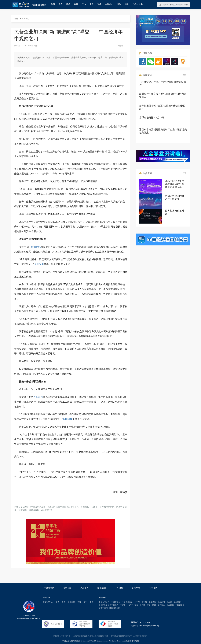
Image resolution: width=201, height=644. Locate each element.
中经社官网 (49, 588)
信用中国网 (103, 608)
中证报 (123, 605)
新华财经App (48, 602)
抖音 (79, 602)
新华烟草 (170, 605)
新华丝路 (152, 602)
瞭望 (149, 605)
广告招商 (119, 588)
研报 (68, 4)
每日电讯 (161, 605)
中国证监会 (116, 602)
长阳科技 (38, 397)
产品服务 (84, 588)
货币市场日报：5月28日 (152, 118)
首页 (53, 4)
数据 (76, 4)
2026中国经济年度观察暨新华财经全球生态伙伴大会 (175, 184)
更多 (185, 75)
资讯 (61, 4)
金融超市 (109, 4)
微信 (57, 602)
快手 (85, 602)
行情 (84, 4)
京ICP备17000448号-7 (62, 636)
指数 (127, 4)
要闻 (22, 19)
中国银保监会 (127, 602)
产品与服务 (138, 4)
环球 (154, 605)
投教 (119, 4)
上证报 (130, 605)
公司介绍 (67, 588)
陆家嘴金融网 (115, 608)
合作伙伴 (153, 588)
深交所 (144, 602)
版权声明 (136, 588)
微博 (63, 602)
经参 (136, 605)
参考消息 (177, 602)
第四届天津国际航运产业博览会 (175, 197)
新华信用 (161, 602)
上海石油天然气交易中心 (109, 605)
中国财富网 (180, 605)
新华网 (169, 602)
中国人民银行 (104, 602)
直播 (99, 4)
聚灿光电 (36, 247)
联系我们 (102, 588)
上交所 (137, 602)
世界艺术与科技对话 (175, 212)
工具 (92, 4)
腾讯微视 (71, 602)
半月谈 (142, 605)
